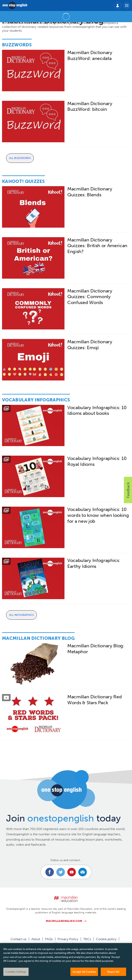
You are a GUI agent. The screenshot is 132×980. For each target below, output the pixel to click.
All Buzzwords (20, 158)
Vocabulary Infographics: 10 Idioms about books (97, 411)
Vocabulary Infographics (36, 400)
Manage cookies (66, 944)
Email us (83, 872)
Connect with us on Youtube (72, 872)
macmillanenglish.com (64, 921)
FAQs (49, 939)
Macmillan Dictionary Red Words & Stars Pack (94, 700)
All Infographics (21, 615)
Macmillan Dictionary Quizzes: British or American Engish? (97, 246)
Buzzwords (17, 45)
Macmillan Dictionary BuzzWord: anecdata (90, 55)
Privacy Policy (68, 939)
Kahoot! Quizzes (23, 181)
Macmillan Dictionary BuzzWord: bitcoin (90, 106)
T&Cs (87, 939)
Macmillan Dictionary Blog (38, 638)
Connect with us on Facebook (50, 872)
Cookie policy (106, 939)
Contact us (19, 939)
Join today (63, 818)
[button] (128, 490)
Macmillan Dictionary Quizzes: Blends (90, 192)
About (36, 939)
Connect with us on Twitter (61, 872)
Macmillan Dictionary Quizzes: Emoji (90, 345)
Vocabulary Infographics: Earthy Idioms (94, 563)
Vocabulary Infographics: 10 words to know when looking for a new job (98, 515)
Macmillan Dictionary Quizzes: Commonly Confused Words (90, 297)
